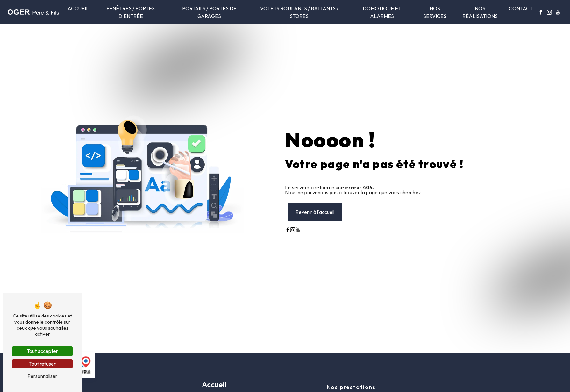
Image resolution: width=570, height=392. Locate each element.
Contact (521, 8)
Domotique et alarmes (382, 12)
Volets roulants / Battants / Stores (299, 12)
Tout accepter (42, 351)
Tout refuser (42, 364)
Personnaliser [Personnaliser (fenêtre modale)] (42, 376)
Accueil (78, 8)
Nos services (435, 12)
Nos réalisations (480, 12)
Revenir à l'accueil (315, 212)
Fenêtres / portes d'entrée (131, 12)
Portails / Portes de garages (209, 12)
